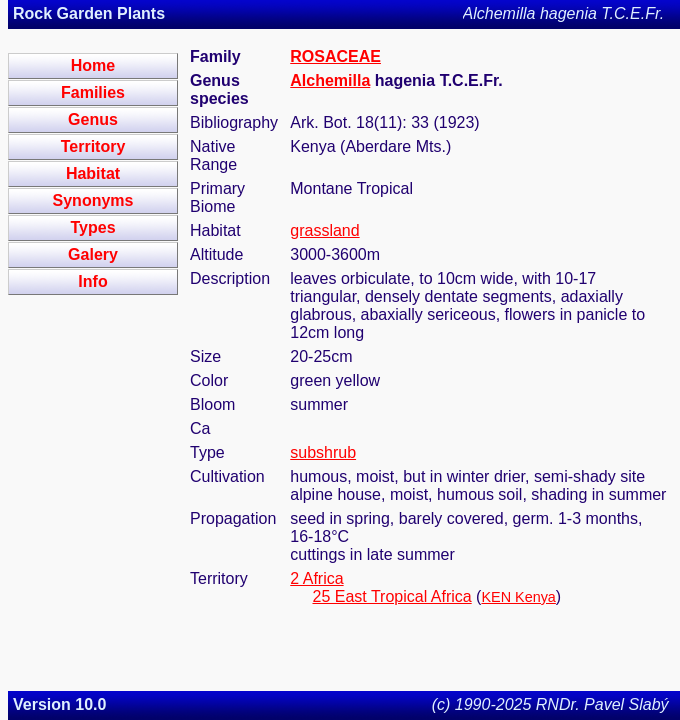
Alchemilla (330, 80)
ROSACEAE (335, 56)
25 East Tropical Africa (391, 596)
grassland (324, 230)
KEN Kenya (518, 597)
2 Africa (316, 578)
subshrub (323, 452)
